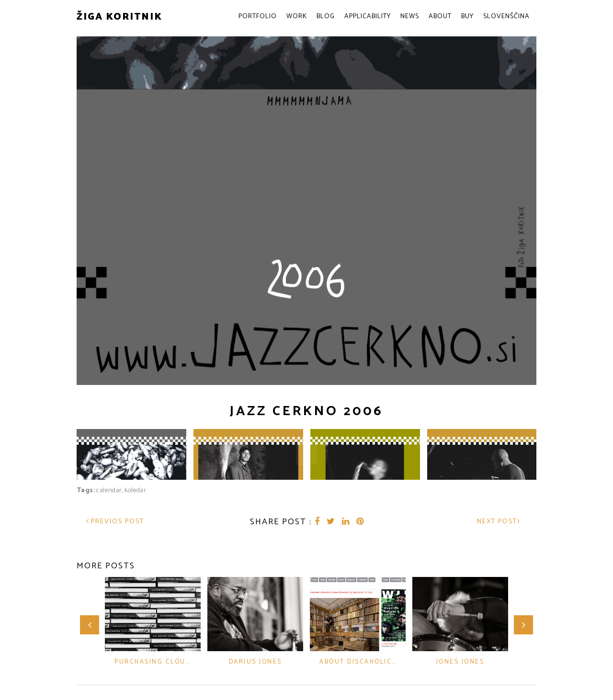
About (440, 17)
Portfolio (258, 17)
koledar (135, 488)
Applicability (368, 17)
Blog (326, 17)
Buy (467, 17)
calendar (109, 488)
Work (297, 17)
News (410, 17)
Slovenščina (506, 17)
